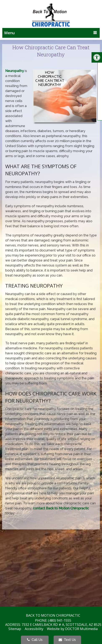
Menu (9, 33)
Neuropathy (15, 71)
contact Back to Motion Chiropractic (61, 508)
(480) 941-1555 (60, 620)
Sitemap (15, 629)
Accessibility (34, 629)
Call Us (35, 640)
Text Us (67, 640)
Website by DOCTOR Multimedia (72, 629)
